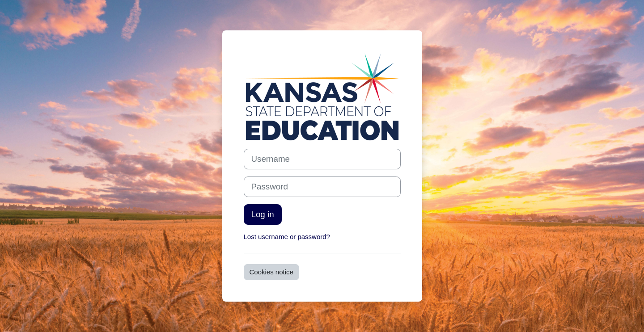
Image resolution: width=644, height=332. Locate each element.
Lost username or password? (287, 237)
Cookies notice (271, 272)
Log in (263, 214)
